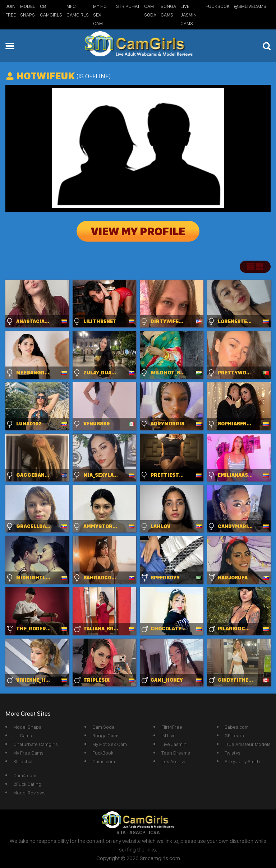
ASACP (137, 832)
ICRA (154, 832)
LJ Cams (23, 736)
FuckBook (218, 6)
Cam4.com (25, 775)
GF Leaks (234, 736)
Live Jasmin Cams (188, 15)
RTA (121, 832)
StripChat (128, 6)
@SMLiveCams (250, 6)
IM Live (169, 736)
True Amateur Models (248, 744)
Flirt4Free (172, 727)
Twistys (233, 753)
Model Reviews (29, 793)
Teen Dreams (176, 753)
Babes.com (237, 727)
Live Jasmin (174, 744)
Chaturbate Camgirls (36, 744)
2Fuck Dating (27, 784)
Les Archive (174, 761)
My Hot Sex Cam (101, 15)
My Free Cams (28, 753)
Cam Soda (103, 727)
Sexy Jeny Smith (242, 761)
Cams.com (104, 761)
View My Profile (138, 231)
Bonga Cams (106, 736)
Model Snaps (27, 727)
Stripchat (23, 761)
